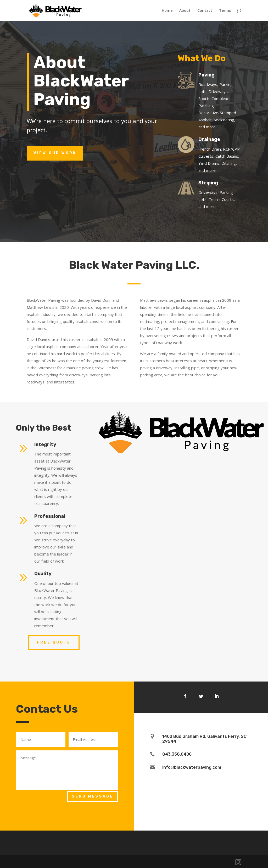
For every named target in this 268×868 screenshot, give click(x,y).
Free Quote (54, 642)
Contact (205, 11)
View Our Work (55, 153)
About (185, 11)
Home (167, 11)
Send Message (93, 796)
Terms (225, 11)
